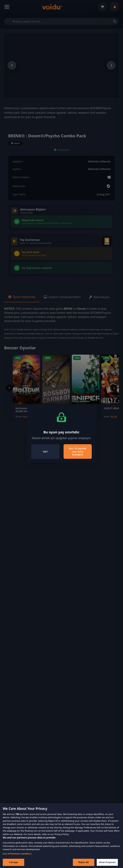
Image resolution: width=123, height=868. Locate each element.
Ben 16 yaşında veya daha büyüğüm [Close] (78, 451)
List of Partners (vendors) (17, 859)
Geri (45, 452)
